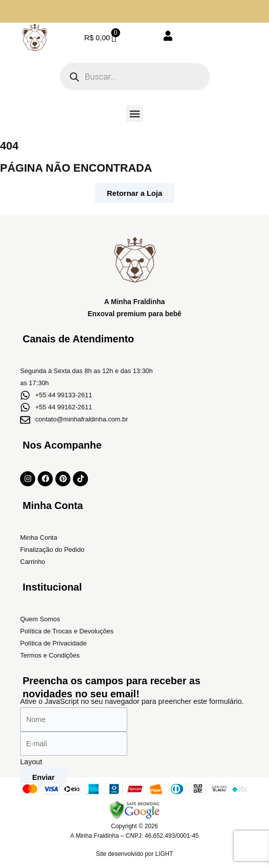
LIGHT (164, 854)
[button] (134, 114)
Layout (31, 762)
